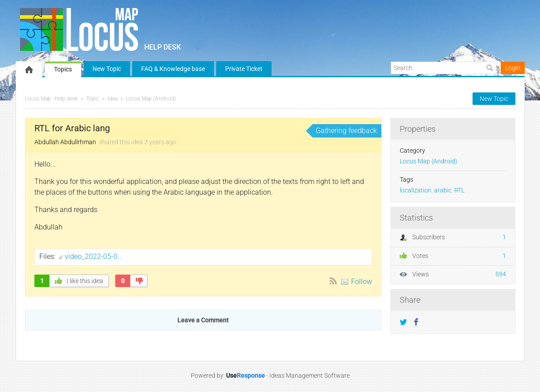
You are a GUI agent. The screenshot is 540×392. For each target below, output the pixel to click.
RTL (459, 190)
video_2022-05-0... (94, 256)
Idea (113, 99)
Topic (93, 99)
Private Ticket (244, 69)
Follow (362, 281)
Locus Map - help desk (51, 99)
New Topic (107, 69)
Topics (63, 69)
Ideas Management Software (310, 375)
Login (513, 68)
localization (416, 190)
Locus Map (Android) (151, 99)
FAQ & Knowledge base (173, 69)
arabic (443, 190)
